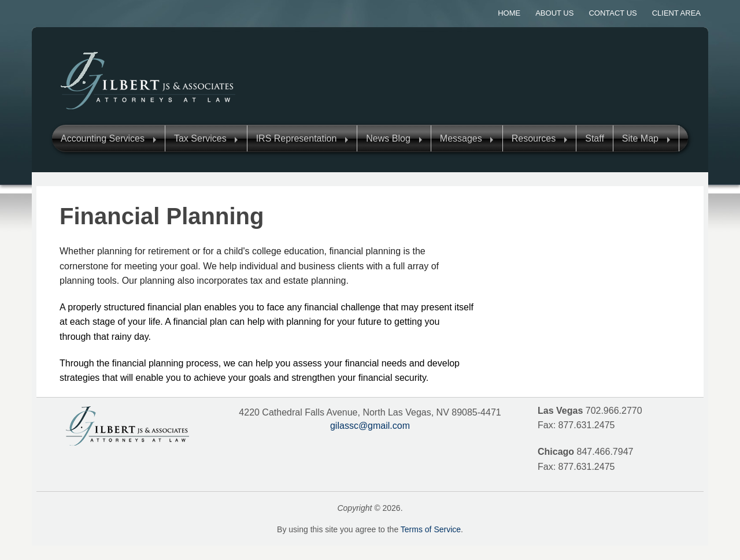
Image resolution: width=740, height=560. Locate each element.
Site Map (640, 138)
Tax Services (200, 138)
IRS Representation (297, 138)
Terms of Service (431, 529)
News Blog (388, 138)
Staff (595, 138)
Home (509, 13)
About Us (554, 13)
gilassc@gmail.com (370, 426)
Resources (534, 138)
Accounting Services (103, 138)
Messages (461, 138)
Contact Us (613, 13)
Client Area (676, 13)
